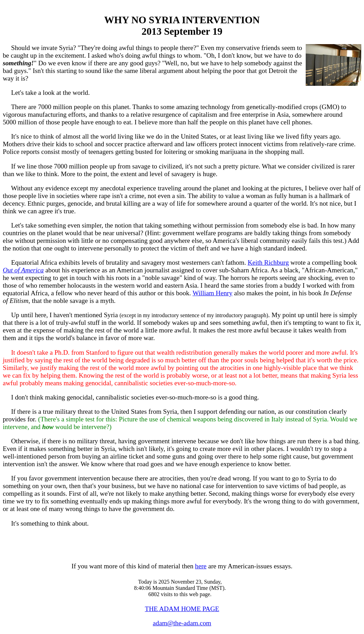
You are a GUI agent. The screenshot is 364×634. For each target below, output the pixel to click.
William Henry (213, 293)
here (201, 566)
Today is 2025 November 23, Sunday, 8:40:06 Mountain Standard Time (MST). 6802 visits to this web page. (180, 588)
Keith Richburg (268, 262)
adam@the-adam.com (182, 623)
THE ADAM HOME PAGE (182, 609)
